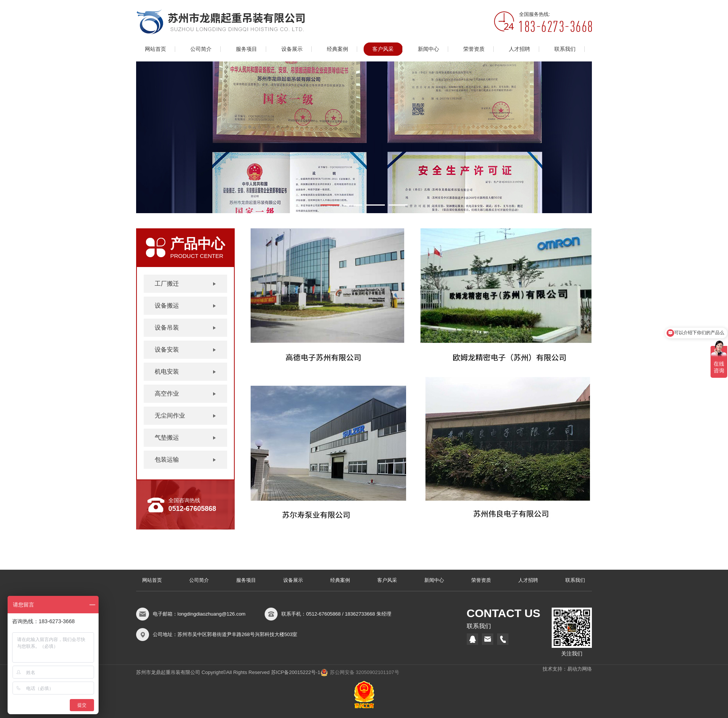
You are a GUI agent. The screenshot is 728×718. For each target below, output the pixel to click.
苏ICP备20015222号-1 (296, 672)
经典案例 (337, 49)
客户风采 (383, 49)
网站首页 (155, 49)
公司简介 (201, 49)
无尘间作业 (170, 416)
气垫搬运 (167, 438)
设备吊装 (167, 328)
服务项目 (246, 49)
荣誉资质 (474, 49)
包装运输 (167, 460)
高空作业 (167, 394)
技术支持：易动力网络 (567, 669)
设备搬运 (167, 306)
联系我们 (565, 49)
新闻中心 (428, 49)
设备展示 (292, 49)
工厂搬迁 (167, 284)
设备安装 (167, 350)
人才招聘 (519, 49)
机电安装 (167, 372)
